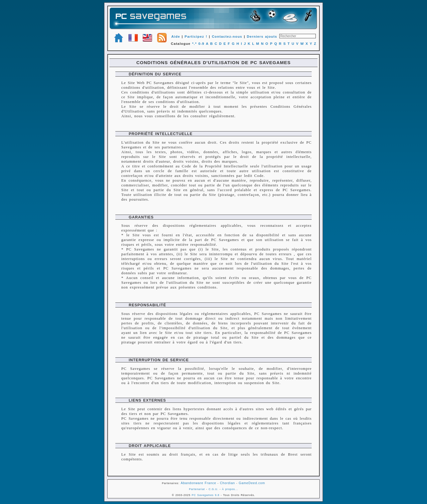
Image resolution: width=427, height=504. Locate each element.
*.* (195, 44)
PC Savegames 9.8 (206, 495)
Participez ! (196, 37)
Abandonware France (198, 483)
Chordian (228, 483)
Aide (176, 37)
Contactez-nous (227, 37)
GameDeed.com (252, 483)
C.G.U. (213, 489)
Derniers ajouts (262, 37)
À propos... (230, 489)
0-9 (201, 44)
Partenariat (197, 489)
